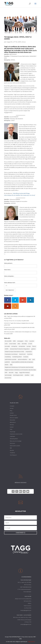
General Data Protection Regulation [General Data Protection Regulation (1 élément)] (20, 349)
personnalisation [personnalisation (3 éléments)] (23, 359)
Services (14, 425)
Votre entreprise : (9, 276)
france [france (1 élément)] (34, 346)
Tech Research (15, 447)
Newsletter (15, 421)
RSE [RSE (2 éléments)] (11, 365)
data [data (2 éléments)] (19, 344)
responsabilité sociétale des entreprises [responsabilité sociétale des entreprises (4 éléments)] (22, 362)
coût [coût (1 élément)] (6, 344)
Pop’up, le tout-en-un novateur (13, 321)
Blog (13, 414)
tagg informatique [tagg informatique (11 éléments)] (24, 372)
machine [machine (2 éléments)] (30, 354)
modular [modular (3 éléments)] (26, 357)
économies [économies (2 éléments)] (8, 378)
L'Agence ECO (31, 642)
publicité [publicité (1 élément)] (7, 362)
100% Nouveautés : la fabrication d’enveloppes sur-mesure (20, 332)
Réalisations (15, 423)
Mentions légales (16, 420)
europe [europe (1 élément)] (29, 346)
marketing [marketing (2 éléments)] (8, 357)
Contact (14, 416)
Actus (24, 42)
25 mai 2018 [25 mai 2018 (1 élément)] (8, 341)
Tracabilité (14, 446)
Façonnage (15, 430)
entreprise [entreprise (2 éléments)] (14, 346)
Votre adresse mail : (10, 283)
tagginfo (10, 42)
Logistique (14, 433)
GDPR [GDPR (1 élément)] (7, 349)
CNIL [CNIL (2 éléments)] (26, 341)
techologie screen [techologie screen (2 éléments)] (18, 375)
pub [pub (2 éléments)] (34, 359)
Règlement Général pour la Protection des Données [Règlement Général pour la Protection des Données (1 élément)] (19, 367)
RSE (13, 442)
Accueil (14, 413)
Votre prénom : (8, 263)
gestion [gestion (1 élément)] (33, 349)
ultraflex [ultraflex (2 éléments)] (27, 375)
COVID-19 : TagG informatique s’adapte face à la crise (19, 323)
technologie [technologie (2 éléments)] (8, 375)
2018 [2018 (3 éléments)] (14, 341)
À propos (14, 411)
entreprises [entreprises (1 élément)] (22, 346)
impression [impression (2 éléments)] (29, 352)
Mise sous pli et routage (17, 437)
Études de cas (15, 418)
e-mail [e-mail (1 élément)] (30, 344)
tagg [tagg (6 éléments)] (16, 372)
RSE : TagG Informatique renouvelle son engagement (19, 316)
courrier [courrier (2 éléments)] (32, 341)
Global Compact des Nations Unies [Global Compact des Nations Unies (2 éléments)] (14, 352)
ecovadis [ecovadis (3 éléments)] (7, 346)
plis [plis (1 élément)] (30, 359)
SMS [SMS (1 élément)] (6, 372)
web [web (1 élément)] (32, 375)
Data (13, 428)
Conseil (14, 427)
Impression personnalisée (17, 432)
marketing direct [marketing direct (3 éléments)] (17, 357)
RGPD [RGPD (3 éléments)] (7, 365)
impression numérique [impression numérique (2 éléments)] (11, 354)
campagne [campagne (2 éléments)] (20, 341)
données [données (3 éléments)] (24, 344)
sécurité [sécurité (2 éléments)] (11, 372)
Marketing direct (16, 435)
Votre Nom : (8, 270)
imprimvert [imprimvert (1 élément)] (22, 354)
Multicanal (14, 439)
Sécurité (14, 444)
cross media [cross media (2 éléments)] (13, 344)
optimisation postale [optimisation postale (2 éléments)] (11, 359)
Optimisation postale (16, 440)
